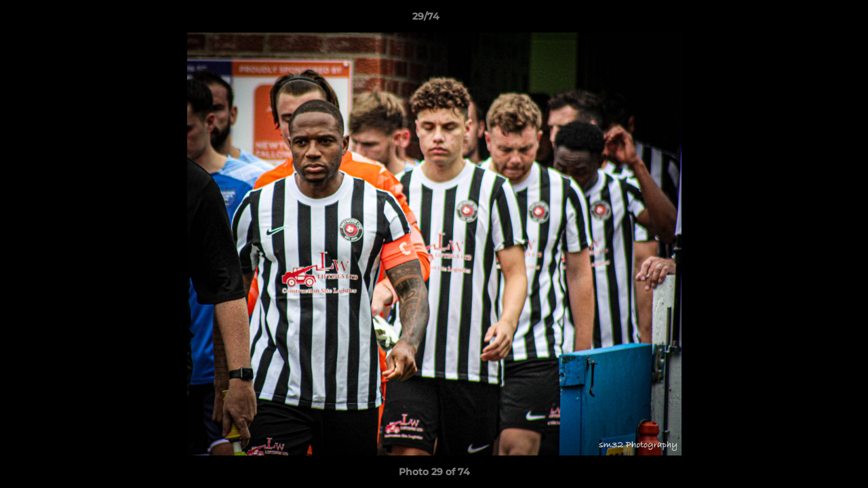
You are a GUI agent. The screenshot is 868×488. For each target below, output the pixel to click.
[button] (811, 20)
